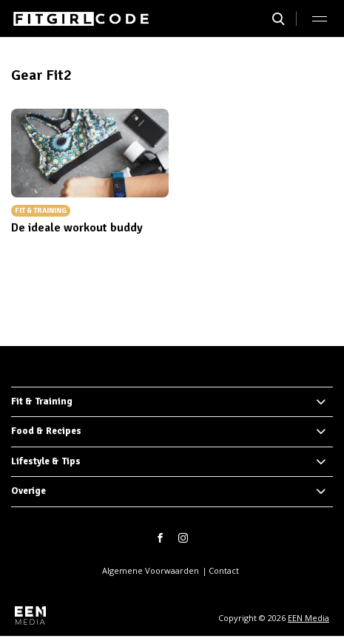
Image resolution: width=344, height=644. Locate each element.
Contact (224, 570)
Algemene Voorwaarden (151, 570)
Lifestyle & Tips (46, 461)
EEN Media (308, 618)
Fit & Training (42, 401)
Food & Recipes (46, 431)
